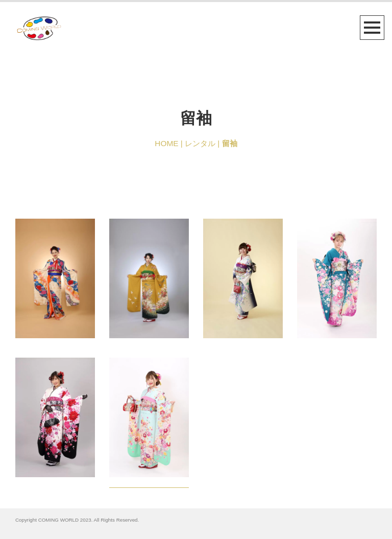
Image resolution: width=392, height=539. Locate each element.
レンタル (200, 143)
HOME (166, 143)
